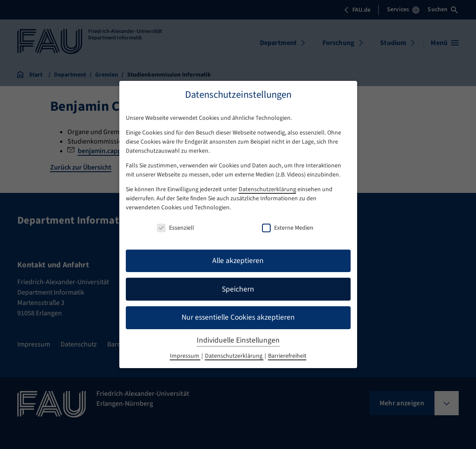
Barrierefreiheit (287, 356)
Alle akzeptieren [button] (238, 261)
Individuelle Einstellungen (238, 340)
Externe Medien (288, 228)
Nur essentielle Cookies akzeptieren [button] (238, 317)
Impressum (185, 356)
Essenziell (176, 228)
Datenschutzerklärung (267, 189)
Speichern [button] (238, 289)
